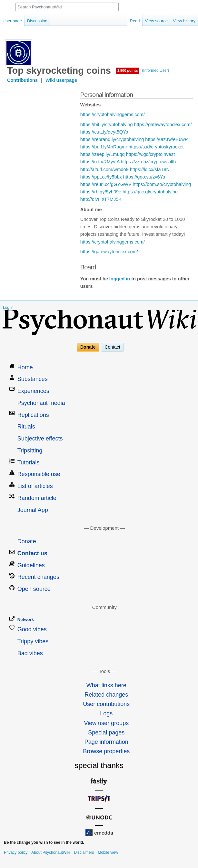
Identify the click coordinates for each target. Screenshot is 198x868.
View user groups (106, 723)
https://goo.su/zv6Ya (144, 177)
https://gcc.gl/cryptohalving (150, 192)
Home (25, 367)
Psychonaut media (41, 403)
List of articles (35, 486)
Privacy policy (16, 852)
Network (26, 619)
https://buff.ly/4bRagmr (104, 147)
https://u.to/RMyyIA (100, 162)
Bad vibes (30, 653)
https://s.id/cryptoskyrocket (156, 147)
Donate (88, 347)
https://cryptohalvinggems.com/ (113, 114)
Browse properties (106, 751)
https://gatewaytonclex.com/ (163, 125)
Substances (33, 379)
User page (12, 21)
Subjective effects (40, 439)
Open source (34, 589)
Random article (37, 498)
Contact (112, 347)
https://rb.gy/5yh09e (101, 192)
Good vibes (32, 629)
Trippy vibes (33, 641)
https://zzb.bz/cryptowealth (148, 162)
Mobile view (108, 852)
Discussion (37, 21)
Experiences (33, 391)
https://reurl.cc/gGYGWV (106, 184)
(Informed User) (155, 71)
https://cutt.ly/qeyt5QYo (104, 132)
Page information (106, 742)
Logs (106, 713)
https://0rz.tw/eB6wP (166, 139)
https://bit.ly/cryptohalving (107, 125)
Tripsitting (30, 450)
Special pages (106, 732)
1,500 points (128, 71)
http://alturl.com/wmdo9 (104, 169)
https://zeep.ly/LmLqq (103, 154)
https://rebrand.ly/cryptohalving (112, 139)
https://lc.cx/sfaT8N (150, 169)
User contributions (106, 704)
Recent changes (38, 577)
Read (135, 21)
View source (157, 21)
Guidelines (31, 565)
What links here (106, 685)
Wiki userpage (61, 80)
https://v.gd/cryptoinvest (150, 154)
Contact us (32, 553)
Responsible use (39, 474)
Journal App (33, 510)
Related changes (106, 695)
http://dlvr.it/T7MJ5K (101, 199)
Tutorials (28, 462)
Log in (8, 308)
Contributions (22, 80)
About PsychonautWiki (51, 852)
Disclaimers (84, 852)
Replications (33, 415)
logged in (120, 279)
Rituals (26, 427)
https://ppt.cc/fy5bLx (101, 177)
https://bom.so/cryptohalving (162, 184)
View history (184, 21)
